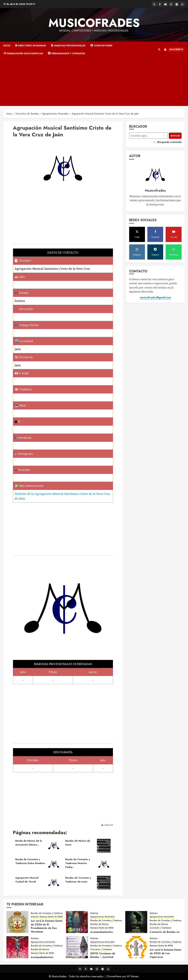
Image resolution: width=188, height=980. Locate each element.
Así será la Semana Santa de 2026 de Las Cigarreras (165, 953)
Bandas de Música (99, 924)
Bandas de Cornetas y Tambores (47, 913)
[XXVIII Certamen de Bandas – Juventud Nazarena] (77, 947)
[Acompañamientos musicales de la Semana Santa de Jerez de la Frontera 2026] (77, 922)
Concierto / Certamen (161, 928)
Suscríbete (173, 50)
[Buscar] (175, 136)
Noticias (35, 917)
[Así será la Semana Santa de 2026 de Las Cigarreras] (136, 947)
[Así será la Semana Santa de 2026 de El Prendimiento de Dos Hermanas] (17, 922)
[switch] (154, 142)
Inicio (7, 46)
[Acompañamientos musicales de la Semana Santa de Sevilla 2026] (17, 947)
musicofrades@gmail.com (155, 297)
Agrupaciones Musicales (102, 917)
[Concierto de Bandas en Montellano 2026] (136, 922)
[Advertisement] (94, 82)
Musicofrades (94, 23)
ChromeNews (114, 976)
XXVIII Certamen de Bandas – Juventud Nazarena (103, 957)
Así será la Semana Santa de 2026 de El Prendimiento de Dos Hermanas (47, 926)
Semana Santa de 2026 (51, 917)
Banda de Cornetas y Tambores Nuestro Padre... (78, 863)
